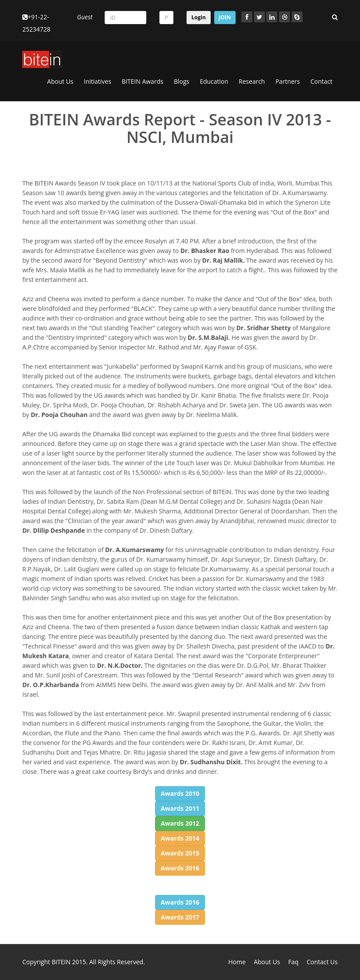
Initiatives (98, 81)
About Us (60, 81)
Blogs (182, 81)
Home (237, 962)
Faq (293, 962)
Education (214, 81)
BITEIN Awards (143, 81)
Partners (288, 81)
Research (252, 81)
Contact (321, 81)
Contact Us (322, 962)
